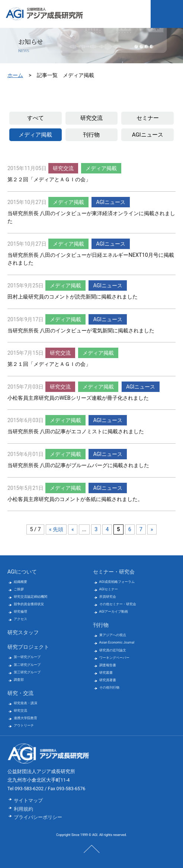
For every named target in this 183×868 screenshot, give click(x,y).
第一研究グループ (27, 657)
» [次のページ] (152, 529)
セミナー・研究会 (114, 572)
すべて (36, 118)
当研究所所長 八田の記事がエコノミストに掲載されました (76, 432)
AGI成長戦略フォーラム (117, 582)
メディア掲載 (35, 135)
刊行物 (91, 135)
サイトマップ (28, 800)
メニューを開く (167, 14)
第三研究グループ (27, 672)
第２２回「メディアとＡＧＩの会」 (49, 180)
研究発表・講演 (25, 703)
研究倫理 (20, 612)
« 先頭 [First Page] (56, 529)
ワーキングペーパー (114, 658)
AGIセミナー (109, 589)
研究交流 (91, 118)
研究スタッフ (23, 633)
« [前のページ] (73, 529)
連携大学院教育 (25, 718)
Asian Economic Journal (117, 642)
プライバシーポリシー (38, 817)
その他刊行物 (109, 687)
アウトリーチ (24, 725)
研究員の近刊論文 (113, 650)
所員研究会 (108, 597)
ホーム (15, 75)
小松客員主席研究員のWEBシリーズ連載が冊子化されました (78, 398)
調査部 (19, 680)
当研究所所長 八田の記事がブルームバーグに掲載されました (78, 465)
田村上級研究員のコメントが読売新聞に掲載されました (73, 297)
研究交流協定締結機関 (30, 597)
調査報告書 (108, 665)
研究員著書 (108, 680)
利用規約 (23, 809)
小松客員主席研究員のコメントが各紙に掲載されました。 (75, 499)
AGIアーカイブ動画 (114, 612)
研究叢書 (106, 673)
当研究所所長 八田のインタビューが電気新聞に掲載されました (81, 331)
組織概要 (20, 582)
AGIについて (22, 572)
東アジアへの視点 (113, 635)
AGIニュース (148, 135)
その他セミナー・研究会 (118, 604)
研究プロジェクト (28, 647)
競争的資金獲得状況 (29, 604)
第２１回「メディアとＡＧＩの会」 (49, 364)
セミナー (148, 118)
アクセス (20, 619)
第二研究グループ (27, 665)
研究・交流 (20, 693)
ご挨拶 (19, 589)
